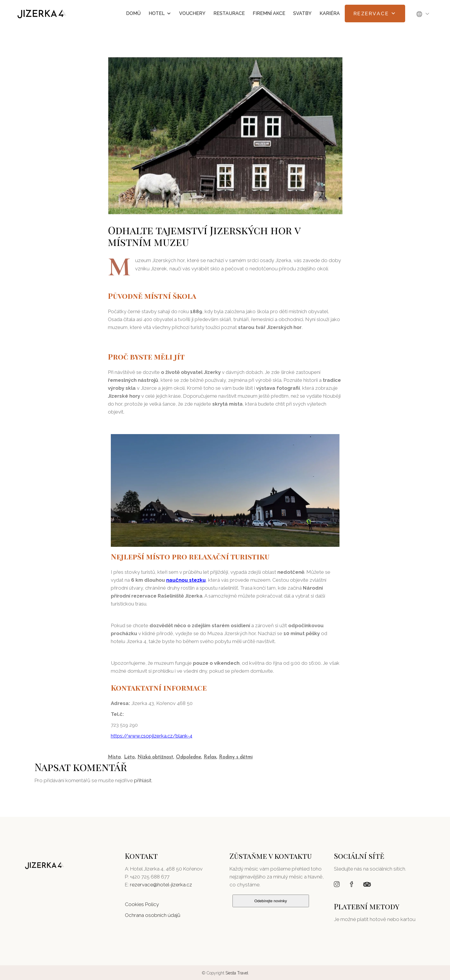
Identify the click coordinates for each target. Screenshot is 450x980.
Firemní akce (269, 13)
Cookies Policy (142, 904)
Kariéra (330, 13)
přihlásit (143, 780)
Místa (114, 757)
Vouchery (192, 13)
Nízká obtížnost (155, 757)
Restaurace (229, 13)
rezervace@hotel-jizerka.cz (161, 885)
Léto (129, 757)
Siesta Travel (237, 973)
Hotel (160, 14)
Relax (210, 757)
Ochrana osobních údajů (153, 915)
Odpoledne (189, 757)
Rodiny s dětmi (236, 757)
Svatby (302, 13)
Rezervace (375, 14)
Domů (133, 13)
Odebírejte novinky (270, 901)
